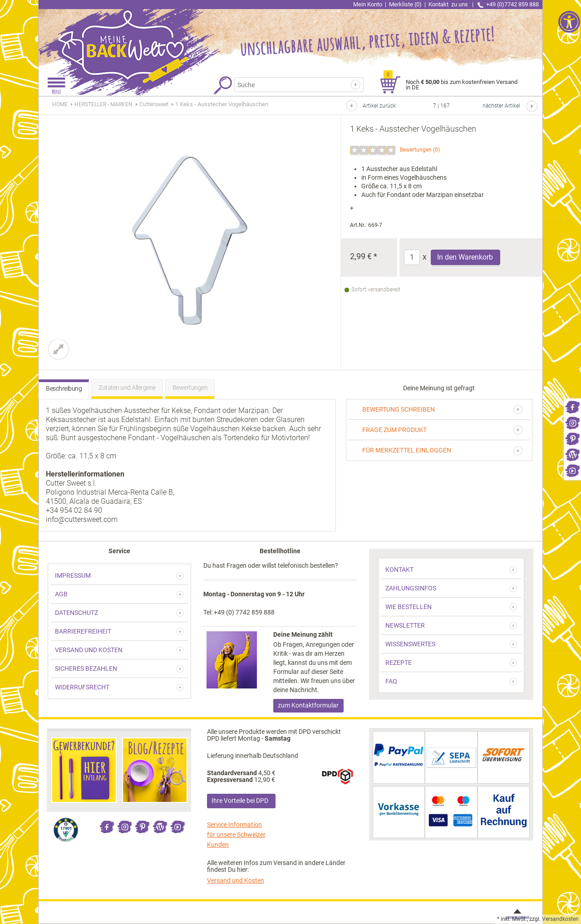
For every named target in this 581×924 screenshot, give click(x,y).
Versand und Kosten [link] (236, 880)
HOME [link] (60, 104)
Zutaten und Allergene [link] (127, 388)
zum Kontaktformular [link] (308, 705)
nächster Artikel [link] (501, 106)
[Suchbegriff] (293, 85)
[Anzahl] (412, 257)
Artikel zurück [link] (379, 106)
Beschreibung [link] (64, 388)
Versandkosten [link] (560, 919)
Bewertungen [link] (416, 150)
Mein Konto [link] (368, 4)
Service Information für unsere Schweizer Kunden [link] (236, 835)
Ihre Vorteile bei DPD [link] (240, 801)
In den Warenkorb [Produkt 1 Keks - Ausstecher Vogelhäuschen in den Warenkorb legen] (465, 257)
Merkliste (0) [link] (405, 4)
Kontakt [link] (449, 4)
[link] (572, 406)
